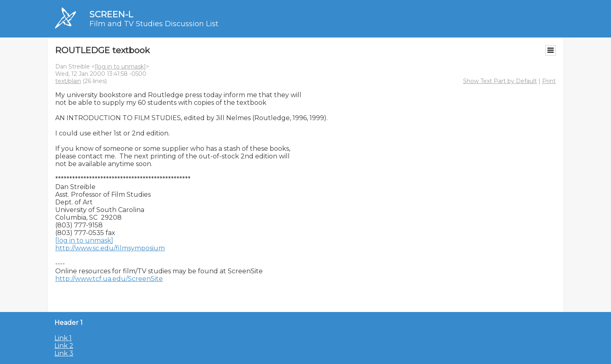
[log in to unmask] (120, 67)
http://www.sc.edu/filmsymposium (110, 248)
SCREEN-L (111, 14)
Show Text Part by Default (500, 81)
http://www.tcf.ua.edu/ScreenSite (109, 279)
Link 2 (64, 346)
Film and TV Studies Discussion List (154, 24)
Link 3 (64, 353)
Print (549, 81)
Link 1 (63, 338)
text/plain (68, 81)
